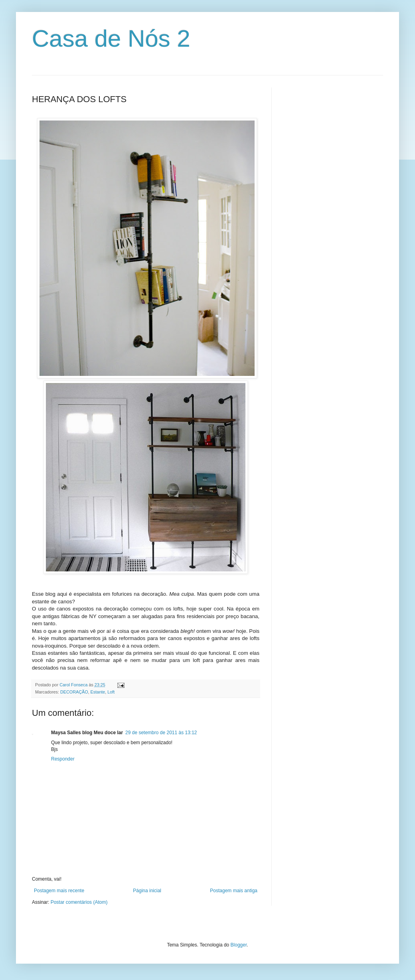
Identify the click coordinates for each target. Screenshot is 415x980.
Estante (98, 692)
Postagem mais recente (59, 891)
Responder (63, 759)
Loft (111, 692)
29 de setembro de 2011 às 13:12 (161, 733)
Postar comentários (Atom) (79, 902)
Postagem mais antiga (234, 891)
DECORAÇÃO (74, 692)
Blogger (239, 945)
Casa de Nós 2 (111, 39)
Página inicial (147, 891)
